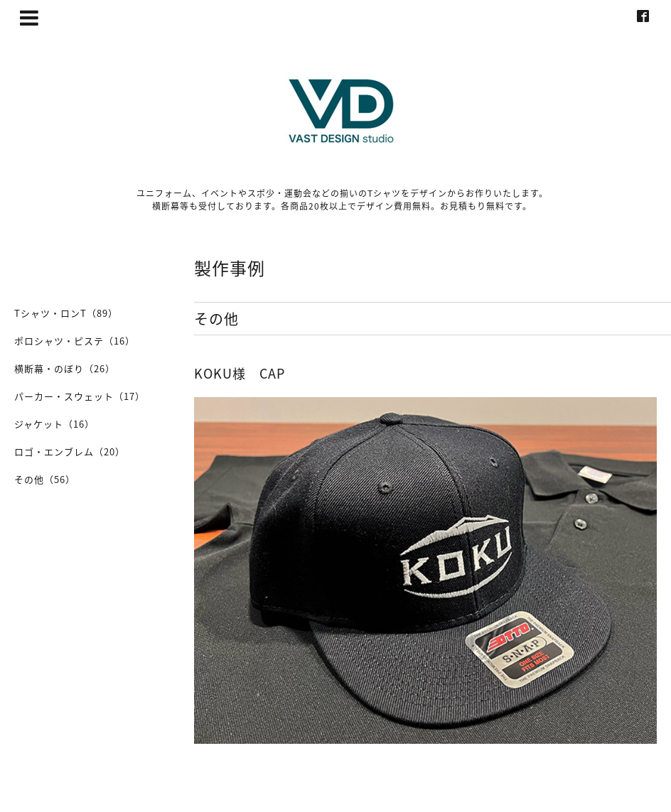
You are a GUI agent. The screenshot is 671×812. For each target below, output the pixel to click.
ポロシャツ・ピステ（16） (75, 341)
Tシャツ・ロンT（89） (66, 313)
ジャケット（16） (54, 424)
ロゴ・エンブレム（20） (70, 451)
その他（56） (45, 479)
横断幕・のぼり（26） (65, 368)
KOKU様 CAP (240, 373)
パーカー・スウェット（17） (80, 396)
